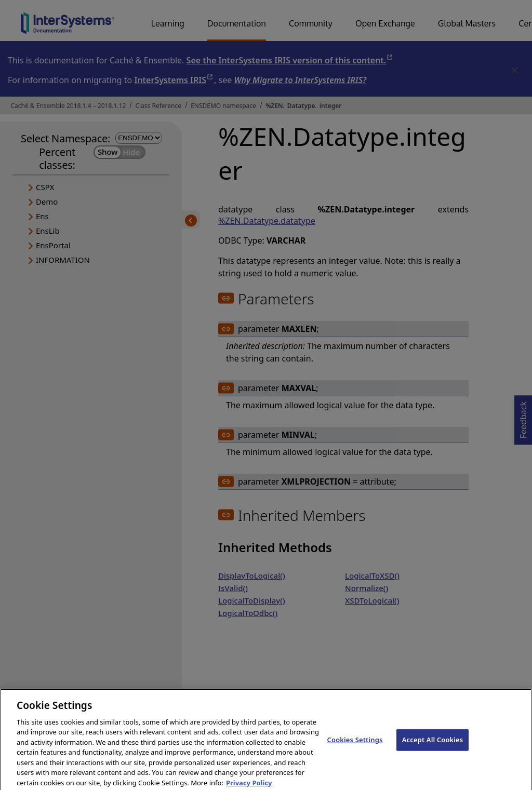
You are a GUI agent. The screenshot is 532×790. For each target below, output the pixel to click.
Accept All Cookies (433, 744)
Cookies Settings (355, 744)
